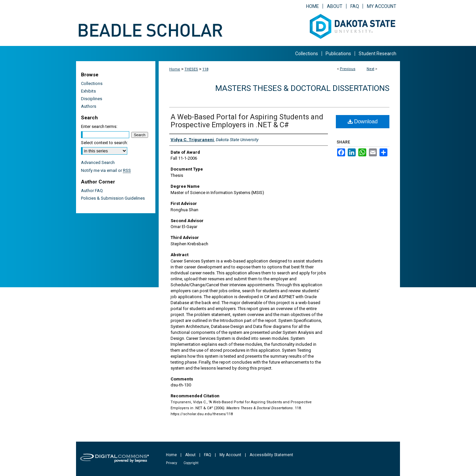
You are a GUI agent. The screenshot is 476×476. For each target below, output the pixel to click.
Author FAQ (92, 191)
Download (363, 121)
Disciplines (92, 99)
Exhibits (88, 91)
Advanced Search (98, 162)
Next (370, 69)
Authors (89, 106)
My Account (230, 455)
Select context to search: (104, 143)
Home (175, 69)
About (190, 455)
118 (205, 69)
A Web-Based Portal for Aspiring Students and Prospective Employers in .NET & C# (247, 121)
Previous (348, 69)
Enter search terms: (99, 126)
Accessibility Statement (271, 455)
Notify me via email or (106, 170)
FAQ (208, 455)
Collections (92, 83)
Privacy (172, 463)
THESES (191, 69)
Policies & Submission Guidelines (113, 198)
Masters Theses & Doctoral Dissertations (302, 88)
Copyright (191, 463)
